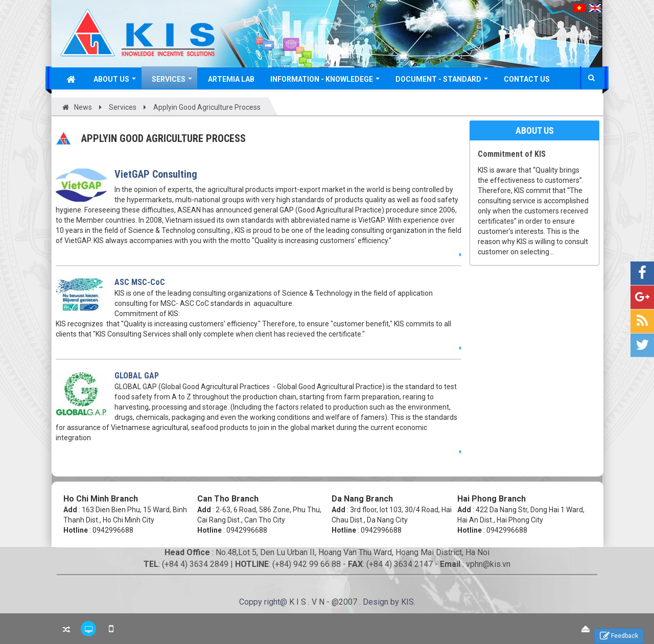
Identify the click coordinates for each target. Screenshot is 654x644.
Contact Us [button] (527, 79)
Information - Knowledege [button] (325, 82)
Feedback (619, 636)
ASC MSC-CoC (140, 282)
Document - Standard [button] (442, 82)
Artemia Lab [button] (231, 79)
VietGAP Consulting (156, 174)
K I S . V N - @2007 (324, 602)
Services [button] (172, 82)
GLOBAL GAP (137, 376)
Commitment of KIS (512, 154)
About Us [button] (115, 82)
